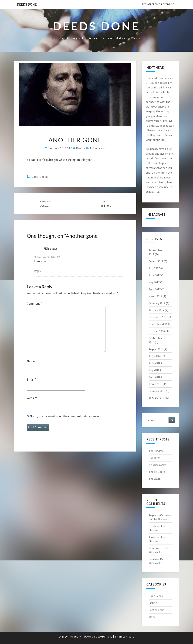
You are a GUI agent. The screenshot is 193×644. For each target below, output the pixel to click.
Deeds (81, 148)
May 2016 (154, 370)
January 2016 (156, 398)
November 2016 (158, 324)
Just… (45, 204)
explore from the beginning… (159, 4)
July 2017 (154, 268)
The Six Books (157, 472)
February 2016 (157, 391)
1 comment (98, 148)
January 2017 (156, 310)
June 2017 (155, 275)
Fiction (153, 603)
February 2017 (157, 303)
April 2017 (155, 289)
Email (32, 379)
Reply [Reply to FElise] (37, 271)
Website (32, 398)
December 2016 (158, 317)
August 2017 (156, 261)
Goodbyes (155, 458)
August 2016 (156, 349)
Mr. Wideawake (157, 465)
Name (32, 361)
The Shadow (156, 451)
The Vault (154, 479)
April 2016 (155, 377)
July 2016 (154, 356)
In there (106, 204)
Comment (34, 303)
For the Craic (156, 610)
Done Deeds (40, 177)
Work (152, 617)
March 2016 (155, 384)
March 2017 (155, 296)
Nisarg (130, 636)
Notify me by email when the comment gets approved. (64, 416)
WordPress (105, 636)
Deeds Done (27, 4)
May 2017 (154, 282)
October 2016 (157, 331)
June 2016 (155, 363)
